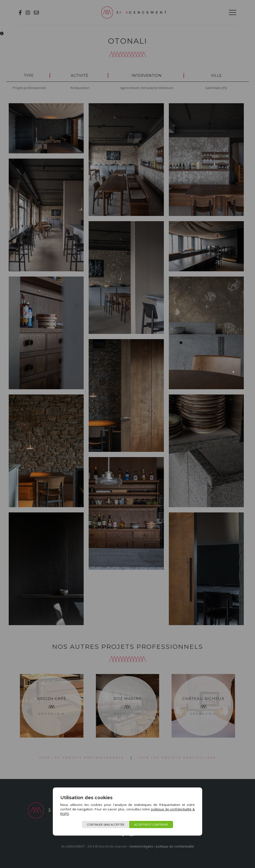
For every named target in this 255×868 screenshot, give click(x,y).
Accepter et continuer (151, 824)
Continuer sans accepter (106, 824)
